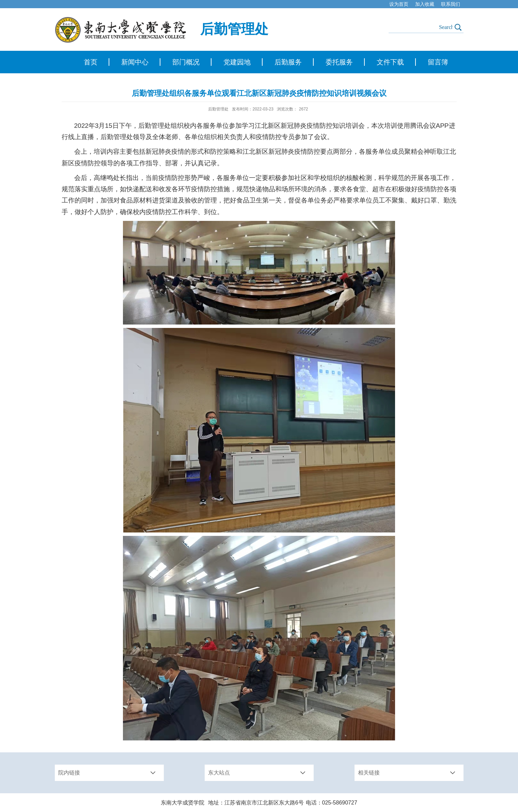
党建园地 (237, 62)
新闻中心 (135, 62)
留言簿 (438, 62)
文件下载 (390, 62)
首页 (91, 62)
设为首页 (399, 4)
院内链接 (69, 773)
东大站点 (219, 773)
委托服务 (339, 62)
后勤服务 (288, 62)
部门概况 (186, 62)
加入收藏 (425, 4)
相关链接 (369, 773)
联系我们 (451, 4)
